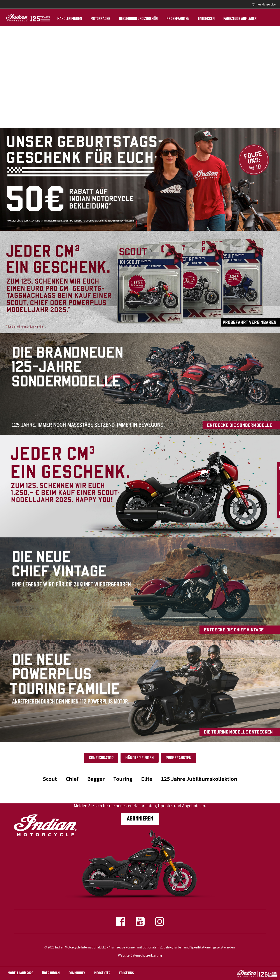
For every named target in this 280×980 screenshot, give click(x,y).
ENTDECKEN (200, 19)
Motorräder (94, 19)
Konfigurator (101, 758)
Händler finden (64, 19)
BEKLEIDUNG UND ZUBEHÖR (132, 19)
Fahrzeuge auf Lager (234, 19)
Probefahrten (172, 19)
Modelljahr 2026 (20, 973)
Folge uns (127, 973)
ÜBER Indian (51, 973)
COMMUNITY (77, 973)
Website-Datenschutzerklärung (140, 955)
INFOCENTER (102, 973)
